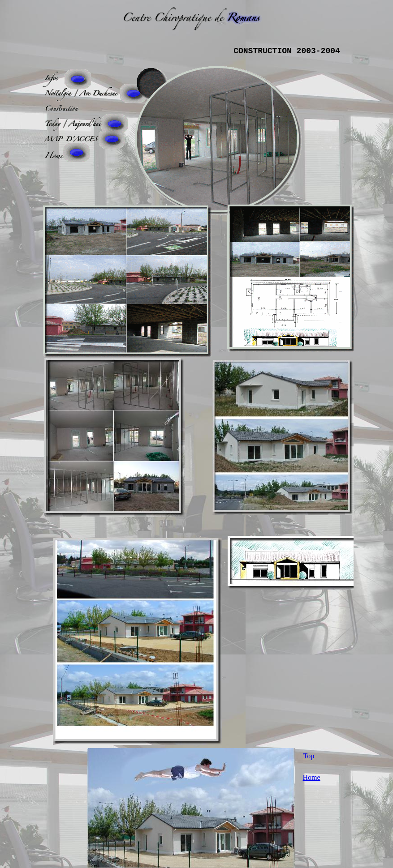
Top (309, 756)
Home (312, 777)
